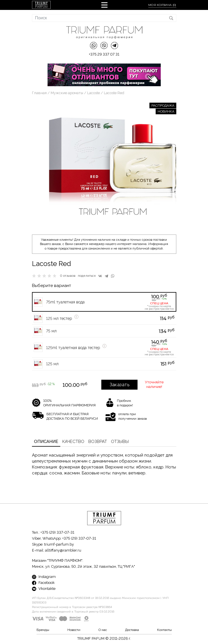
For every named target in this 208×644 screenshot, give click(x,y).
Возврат (98, 442)
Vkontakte (44, 589)
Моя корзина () (162, 5)
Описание (46, 442)
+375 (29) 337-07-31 (57, 532)
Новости (74, 630)
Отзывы (120, 442)
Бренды (43, 630)
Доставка (132, 630)
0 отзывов (68, 276)
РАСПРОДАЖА (163, 105)
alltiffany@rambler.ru (63, 550)
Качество (73, 442)
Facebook (43, 583)
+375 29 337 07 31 (104, 54)
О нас (103, 630)
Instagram (44, 577)
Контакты (164, 630)
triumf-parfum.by (59, 544)
